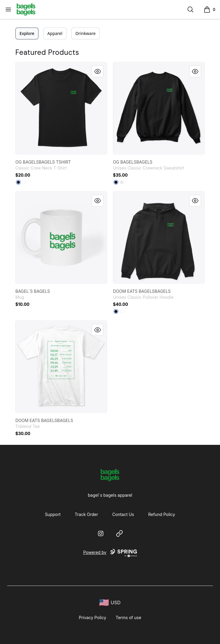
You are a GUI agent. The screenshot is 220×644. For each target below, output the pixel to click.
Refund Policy (162, 514)
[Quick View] (98, 71)
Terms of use (128, 617)
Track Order (86, 514)
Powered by (110, 553)
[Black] (18, 182)
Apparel (55, 33)
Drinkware (85, 33)
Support (53, 514)
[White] (24, 182)
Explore (27, 33)
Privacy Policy (92, 617)
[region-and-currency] (110, 603)
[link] (61, 108)
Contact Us (123, 514)
